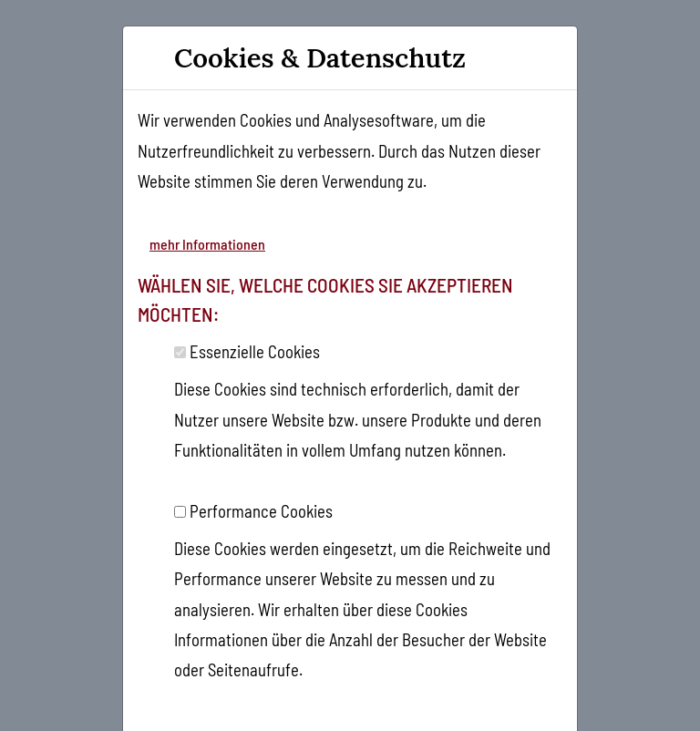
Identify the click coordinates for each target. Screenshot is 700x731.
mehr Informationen (207, 244)
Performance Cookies (261, 511)
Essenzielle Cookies (255, 351)
